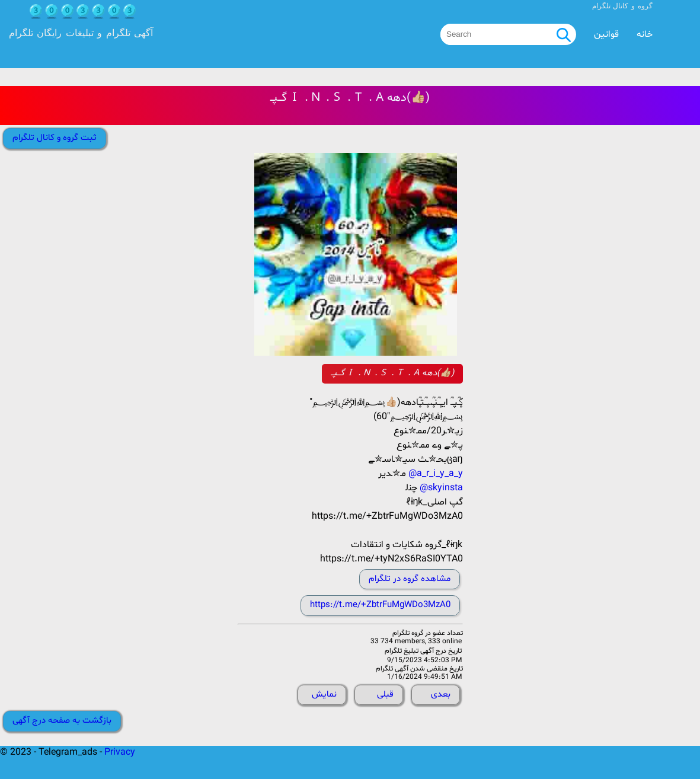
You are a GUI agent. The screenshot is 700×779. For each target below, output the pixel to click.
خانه (645, 34)
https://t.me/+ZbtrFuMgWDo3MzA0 (380, 605)
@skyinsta (441, 488)
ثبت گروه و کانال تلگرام (55, 138)
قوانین (606, 34)
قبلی (385, 695)
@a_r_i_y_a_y (436, 474)
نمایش (324, 695)
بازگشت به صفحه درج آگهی (62, 721)
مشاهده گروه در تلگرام (410, 579)
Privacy (120, 752)
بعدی (441, 695)
